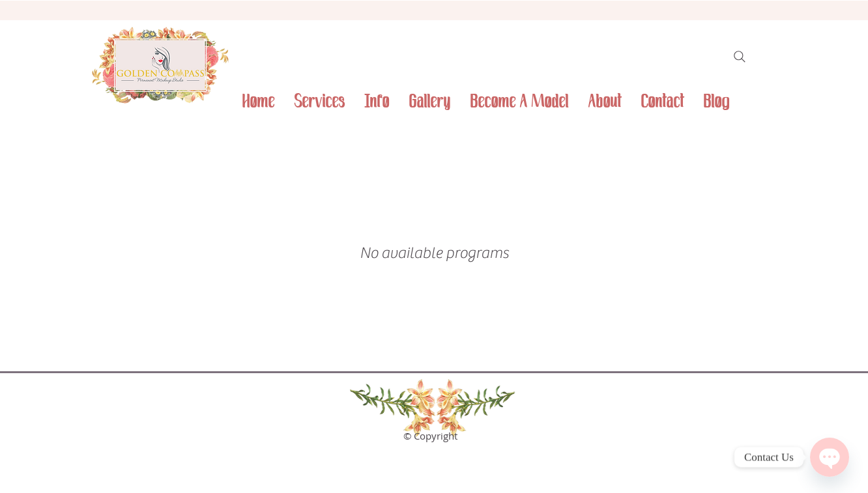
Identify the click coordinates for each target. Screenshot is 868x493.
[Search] (740, 57)
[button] (377, 102)
